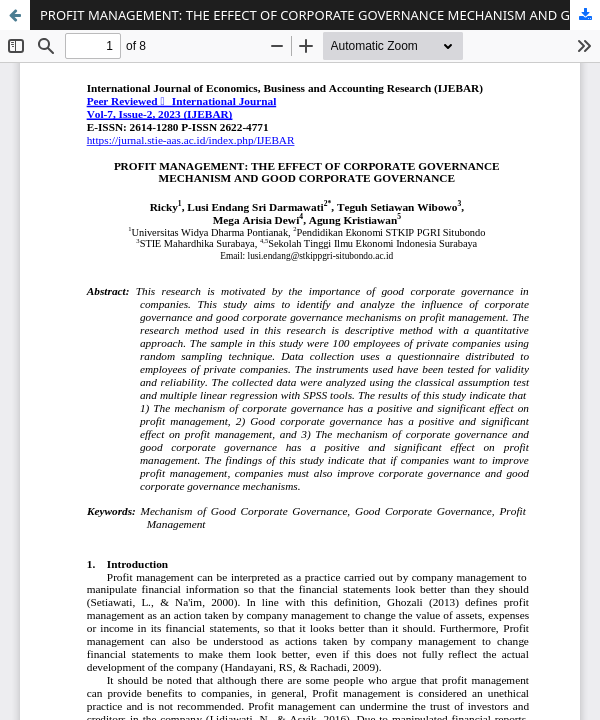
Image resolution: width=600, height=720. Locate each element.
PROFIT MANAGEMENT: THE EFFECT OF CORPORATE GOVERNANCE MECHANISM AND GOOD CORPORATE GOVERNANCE (320, 15)
